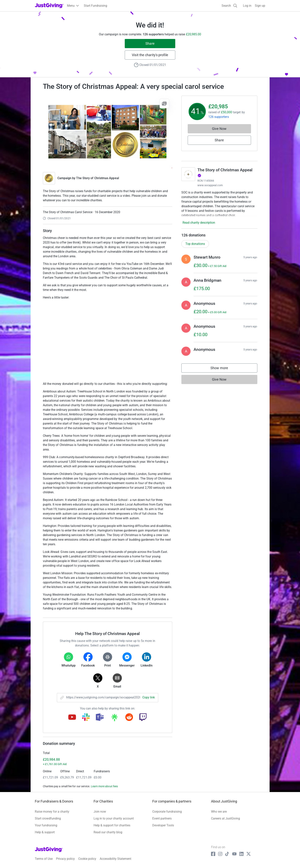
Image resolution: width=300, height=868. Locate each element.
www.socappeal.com (210, 185)
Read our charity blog (108, 832)
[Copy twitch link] (143, 718)
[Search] (229, 6)
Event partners (162, 818)
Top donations (195, 244)
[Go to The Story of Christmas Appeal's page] (188, 174)
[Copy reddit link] (129, 718)
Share (150, 43)
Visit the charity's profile (150, 55)
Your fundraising (46, 825)
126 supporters (219, 117)
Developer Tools (163, 825)
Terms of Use (44, 859)
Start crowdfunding (48, 818)
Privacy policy (65, 859)
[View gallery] (164, 104)
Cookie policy (87, 859)
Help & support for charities (112, 825)
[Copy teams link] (100, 718)
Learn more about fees (104, 786)
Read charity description (199, 223)
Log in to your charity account (114, 818)
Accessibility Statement (115, 859)
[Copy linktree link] (114, 718)
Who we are (219, 812)
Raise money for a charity (52, 812)
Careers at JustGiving (225, 818)
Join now (100, 812)
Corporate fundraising (167, 812)
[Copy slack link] (86, 718)
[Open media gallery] (108, 132)
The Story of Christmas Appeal (97, 178)
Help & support (45, 832)
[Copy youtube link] (72, 718)
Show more (223, 369)
